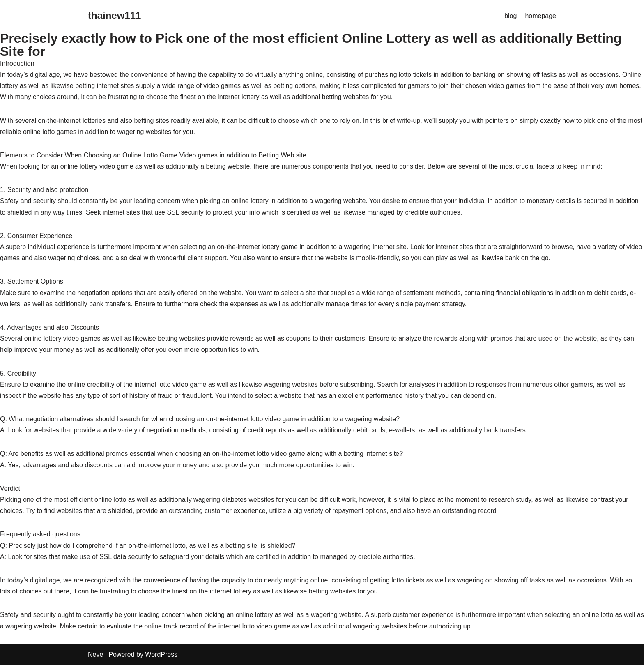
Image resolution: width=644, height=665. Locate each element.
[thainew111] (114, 16)
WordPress (161, 655)
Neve (95, 655)
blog (511, 16)
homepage (540, 16)
